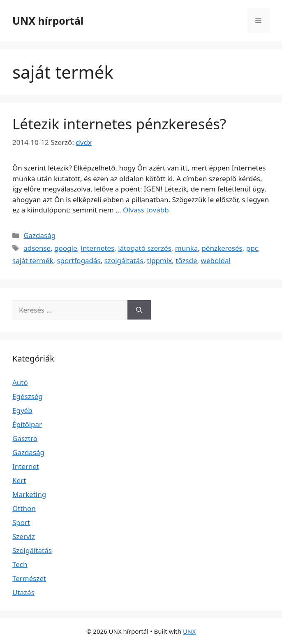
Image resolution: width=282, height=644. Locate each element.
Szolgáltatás (32, 550)
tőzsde (186, 260)
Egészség (28, 396)
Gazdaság (39, 235)
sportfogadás (79, 260)
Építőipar (27, 424)
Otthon (24, 508)
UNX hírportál (48, 21)
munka (187, 248)
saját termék (33, 260)
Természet (29, 578)
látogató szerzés (145, 248)
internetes (98, 248)
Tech (20, 564)
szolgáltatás (124, 260)
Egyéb (22, 410)
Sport (21, 522)
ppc (252, 248)
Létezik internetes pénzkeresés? (119, 124)
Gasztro (25, 438)
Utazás (23, 592)
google (66, 248)
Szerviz (24, 536)
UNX (189, 631)
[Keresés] (139, 310)
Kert (19, 480)
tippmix (159, 260)
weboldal (216, 260)
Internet (26, 466)
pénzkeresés (222, 248)
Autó (20, 382)
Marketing (29, 494)
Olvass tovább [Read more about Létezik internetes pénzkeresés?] (146, 210)
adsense (37, 248)
